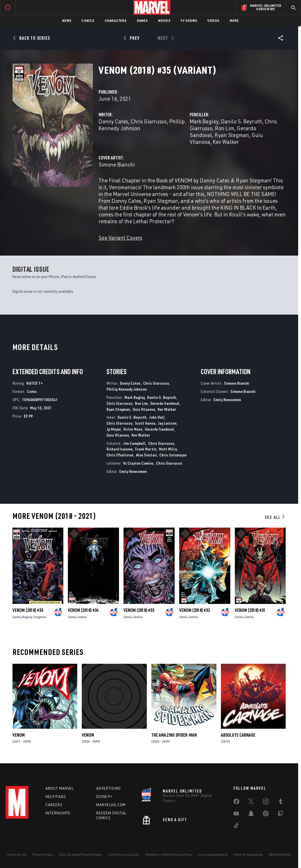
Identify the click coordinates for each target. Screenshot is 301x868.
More (234, 21)
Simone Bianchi (117, 164)
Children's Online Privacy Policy (169, 855)
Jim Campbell (134, 443)
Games (142, 21)
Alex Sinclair (146, 455)
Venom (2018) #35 (28, 610)
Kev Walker (226, 142)
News (67, 21)
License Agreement (213, 855)
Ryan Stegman (232, 135)
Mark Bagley (204, 121)
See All (275, 517)
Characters (116, 21)
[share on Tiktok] (236, 827)
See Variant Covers (120, 238)
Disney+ (104, 797)
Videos (213, 21)
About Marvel (60, 788)
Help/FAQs (56, 797)
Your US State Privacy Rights (81, 855)
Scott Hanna (145, 423)
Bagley (27, 617)
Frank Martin (146, 449)
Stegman (40, 617)
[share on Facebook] (236, 803)
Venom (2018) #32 (195, 610)
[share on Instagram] (266, 802)
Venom (19, 735)
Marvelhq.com (111, 805)
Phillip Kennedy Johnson (127, 389)
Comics (88, 21)
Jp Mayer (114, 429)
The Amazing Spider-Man (174, 735)
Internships (58, 813)
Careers (54, 805)
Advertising (109, 788)
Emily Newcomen (133, 471)
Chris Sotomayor (173, 455)
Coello (82, 617)
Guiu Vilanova (144, 409)
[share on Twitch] (281, 815)
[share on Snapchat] (251, 815)
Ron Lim (225, 128)
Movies (164, 21)
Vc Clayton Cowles (138, 463)
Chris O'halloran (120, 455)
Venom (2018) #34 (83, 610)
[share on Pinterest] (266, 815)
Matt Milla (168, 449)
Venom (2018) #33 (139, 610)
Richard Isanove (120, 449)
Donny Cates (113, 121)
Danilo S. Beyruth (242, 121)
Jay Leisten (167, 423)
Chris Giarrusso (149, 121)
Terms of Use (17, 855)
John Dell (157, 417)
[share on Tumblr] (281, 802)
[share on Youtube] (236, 815)
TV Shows (189, 21)
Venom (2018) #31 (250, 610)
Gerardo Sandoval (165, 403)
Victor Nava (133, 429)
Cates (17, 617)
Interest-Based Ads (248, 855)
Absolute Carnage (238, 735)
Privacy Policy (43, 855)
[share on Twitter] (251, 802)
